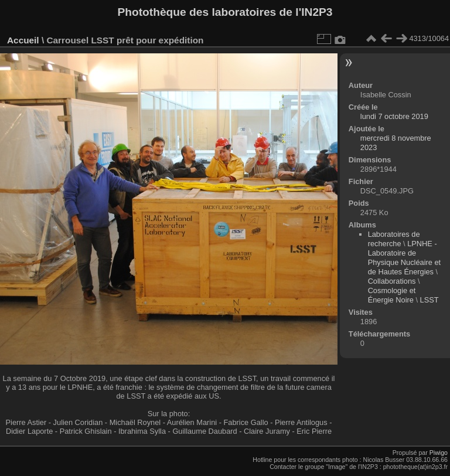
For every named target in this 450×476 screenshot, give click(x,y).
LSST (429, 300)
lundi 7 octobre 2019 (394, 116)
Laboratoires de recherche (394, 239)
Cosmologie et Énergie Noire (392, 295)
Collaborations (392, 281)
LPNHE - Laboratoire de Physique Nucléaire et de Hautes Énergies (404, 258)
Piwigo (439, 453)
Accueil (23, 40)
